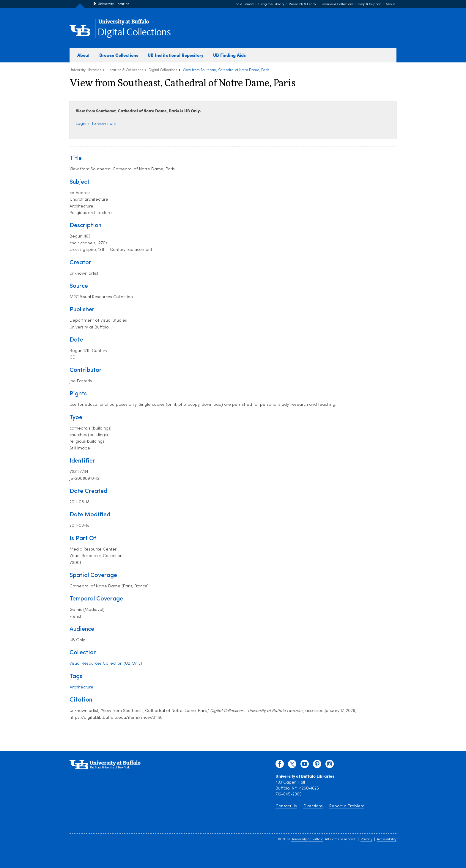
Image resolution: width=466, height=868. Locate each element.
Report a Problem (347, 806)
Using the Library (271, 4)
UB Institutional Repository (176, 55)
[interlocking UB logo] (124, 24)
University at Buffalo (307, 839)
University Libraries (114, 4)
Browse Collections (119, 55)
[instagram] (330, 765)
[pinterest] (317, 765)
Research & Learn (302, 4)
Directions (313, 806)
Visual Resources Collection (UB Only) (106, 664)
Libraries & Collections (337, 4)
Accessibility (387, 839)
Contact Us (286, 806)
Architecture (81, 687)
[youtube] (305, 765)
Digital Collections (134, 33)
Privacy (366, 839)
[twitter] (292, 765)
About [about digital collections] (84, 55)
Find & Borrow (243, 4)
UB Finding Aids (229, 55)
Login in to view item (96, 124)
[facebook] (280, 765)
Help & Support (370, 4)
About (390, 4)
